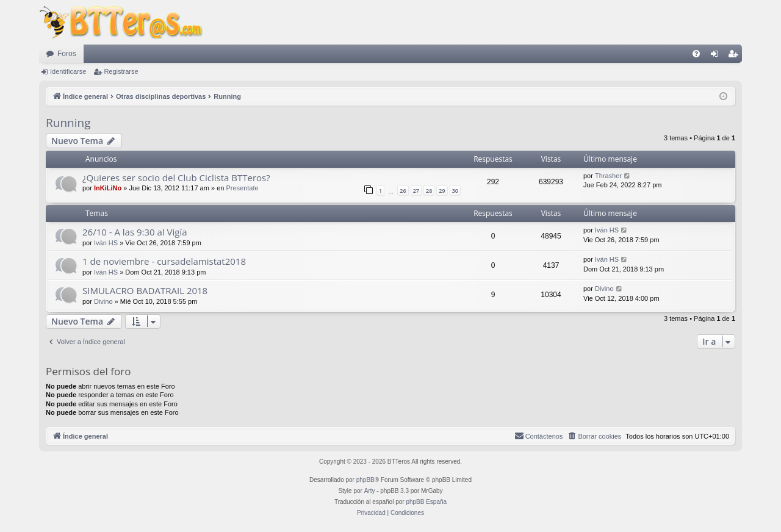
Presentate (242, 188)
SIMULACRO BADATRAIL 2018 (145, 290)
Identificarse (68, 71)
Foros (67, 54)
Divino (103, 301)
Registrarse (121, 71)
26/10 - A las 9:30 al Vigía (135, 232)
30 (455, 191)
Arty (370, 491)
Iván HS (106, 243)
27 (416, 191)
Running (68, 123)
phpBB (365, 480)
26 (403, 191)
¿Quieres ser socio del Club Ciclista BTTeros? (176, 178)
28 (429, 191)
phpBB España (426, 502)
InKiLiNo (108, 188)
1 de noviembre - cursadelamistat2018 (164, 261)
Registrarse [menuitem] (736, 56)
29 (442, 191)
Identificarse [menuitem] (717, 56)
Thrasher (608, 176)
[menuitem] (696, 54)
